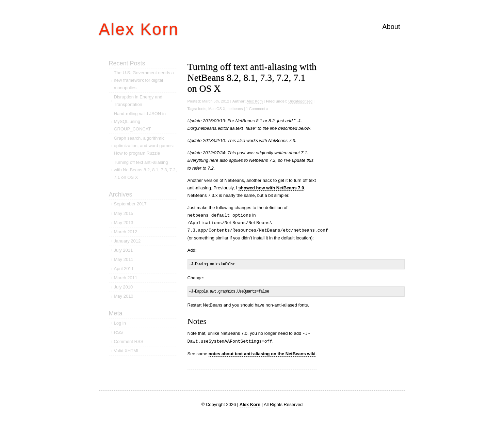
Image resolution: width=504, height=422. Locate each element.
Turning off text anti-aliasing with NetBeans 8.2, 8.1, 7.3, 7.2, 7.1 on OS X (252, 77)
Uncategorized (300, 101)
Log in (120, 323)
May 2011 (124, 259)
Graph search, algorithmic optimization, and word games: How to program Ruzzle (144, 146)
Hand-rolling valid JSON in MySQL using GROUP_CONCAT (140, 121)
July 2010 (124, 287)
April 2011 (124, 269)
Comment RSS (129, 341)
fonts (202, 109)
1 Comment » (257, 109)
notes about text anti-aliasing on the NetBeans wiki (262, 354)
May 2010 (124, 296)
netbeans (235, 109)
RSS (119, 332)
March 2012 (126, 232)
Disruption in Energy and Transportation (138, 101)
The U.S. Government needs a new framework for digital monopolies (144, 80)
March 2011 (126, 278)
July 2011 (124, 250)
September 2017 (130, 204)
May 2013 (124, 223)
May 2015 (124, 213)
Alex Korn (139, 29)
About (391, 27)
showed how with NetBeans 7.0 (271, 188)
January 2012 (127, 241)
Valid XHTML (127, 351)
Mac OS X (217, 109)
